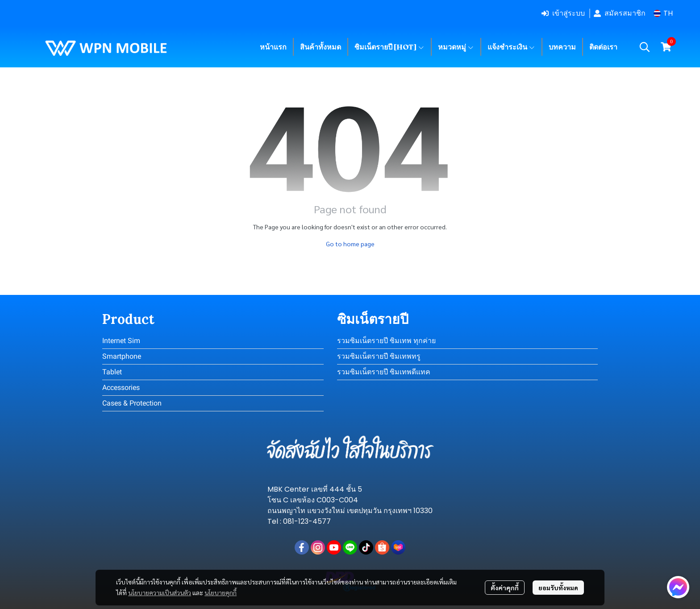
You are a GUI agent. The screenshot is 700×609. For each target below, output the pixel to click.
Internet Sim (121, 341)
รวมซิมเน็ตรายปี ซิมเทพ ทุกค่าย (386, 341)
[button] (663, 13)
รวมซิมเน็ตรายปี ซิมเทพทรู (379, 356)
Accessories (121, 387)
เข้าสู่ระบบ (563, 13)
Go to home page (350, 244)
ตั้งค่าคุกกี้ (505, 588)
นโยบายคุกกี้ (221, 592)
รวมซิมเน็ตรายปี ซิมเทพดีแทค (384, 372)
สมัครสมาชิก (620, 13)
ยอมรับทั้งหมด (558, 588)
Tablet (112, 372)
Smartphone (122, 356)
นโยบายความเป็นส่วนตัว (160, 592)
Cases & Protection (132, 403)
